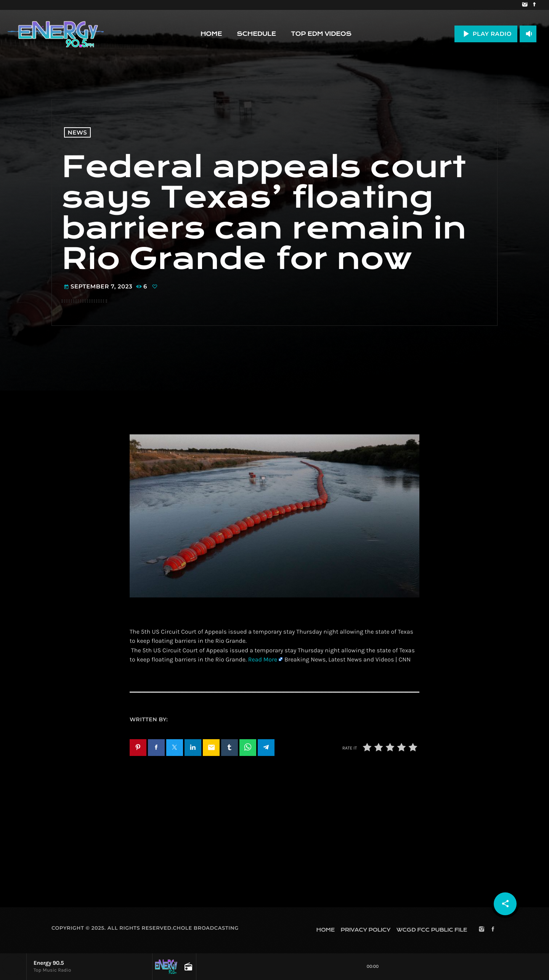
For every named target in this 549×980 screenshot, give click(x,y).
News (78, 132)
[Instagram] (525, 5)
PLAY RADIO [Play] (486, 34)
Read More (263, 660)
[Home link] (56, 34)
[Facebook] (534, 5)
